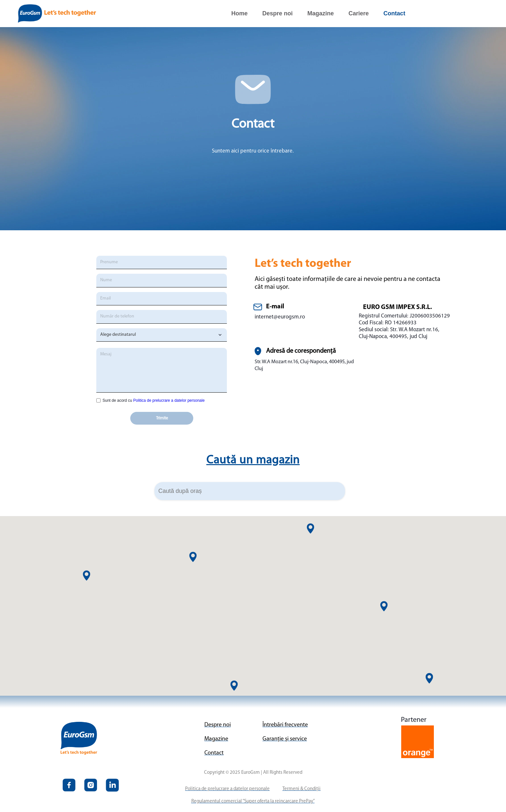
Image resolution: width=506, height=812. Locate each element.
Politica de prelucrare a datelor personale (169, 400)
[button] (384, 606)
